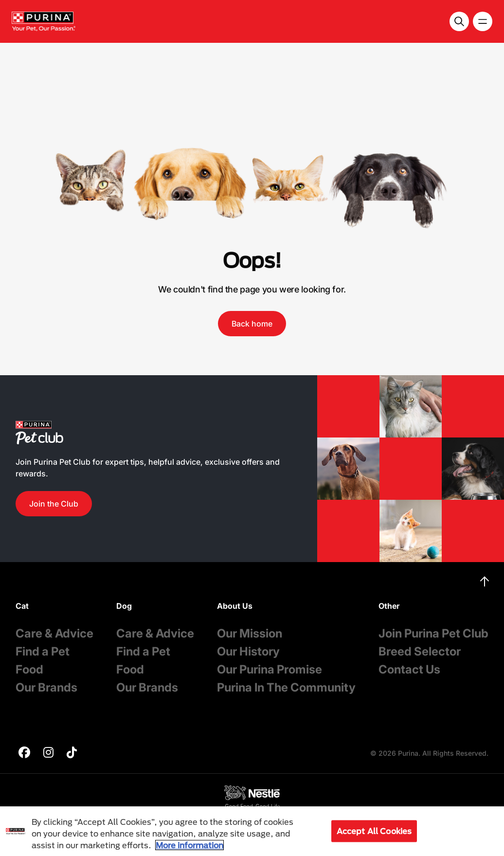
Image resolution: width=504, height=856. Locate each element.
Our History (248, 651)
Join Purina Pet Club (433, 633)
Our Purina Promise (270, 669)
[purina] (24, 754)
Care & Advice (54, 633)
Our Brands (46, 687)
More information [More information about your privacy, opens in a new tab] (189, 845)
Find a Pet (43, 651)
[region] (252, 831)
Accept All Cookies (374, 831)
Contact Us (409, 669)
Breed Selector (420, 651)
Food (29, 669)
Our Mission (250, 633)
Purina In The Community (286, 687)
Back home (252, 324)
